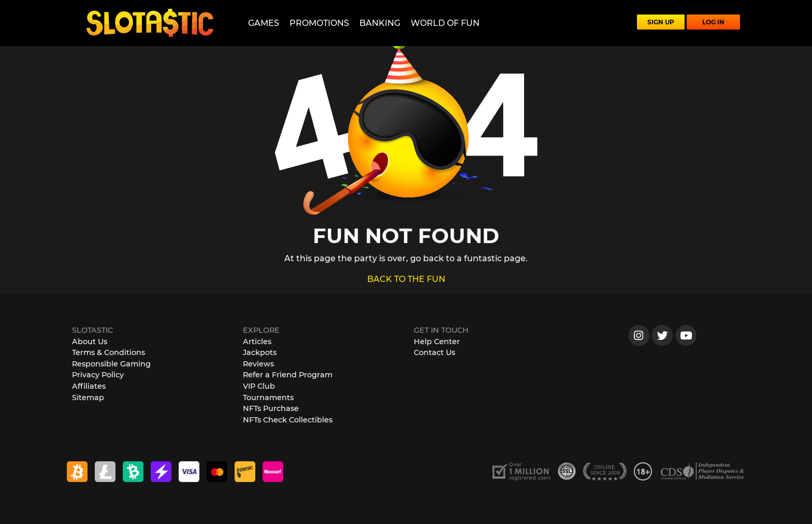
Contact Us (434, 352)
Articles (257, 342)
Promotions (319, 23)
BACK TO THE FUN (406, 279)
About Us (90, 342)
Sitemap (88, 398)
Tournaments (268, 398)
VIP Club (259, 386)
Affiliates (89, 386)
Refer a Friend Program (288, 375)
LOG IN (713, 22)
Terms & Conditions (108, 352)
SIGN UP (661, 22)
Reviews (258, 364)
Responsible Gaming (111, 364)
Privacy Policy (98, 375)
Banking (380, 23)
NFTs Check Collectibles (288, 420)
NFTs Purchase (271, 408)
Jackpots (260, 352)
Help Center (437, 342)
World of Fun (445, 23)
